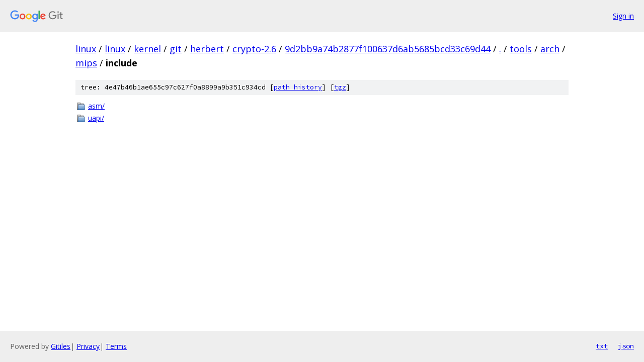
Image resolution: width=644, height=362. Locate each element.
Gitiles (61, 346)
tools (521, 49)
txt (602, 346)
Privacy (88, 346)
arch (550, 49)
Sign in (623, 16)
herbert (207, 49)
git (176, 49)
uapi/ (96, 118)
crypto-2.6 (254, 49)
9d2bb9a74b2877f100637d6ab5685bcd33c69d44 (388, 49)
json (626, 346)
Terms (116, 346)
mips (86, 63)
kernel (147, 49)
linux (86, 49)
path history (298, 87)
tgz (340, 87)
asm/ (96, 106)
